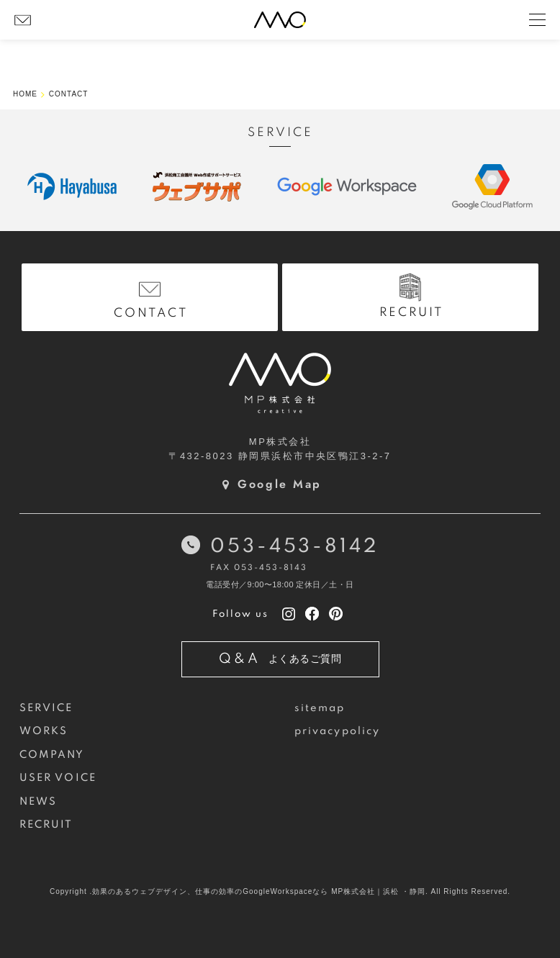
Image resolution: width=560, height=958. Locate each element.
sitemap (320, 708)
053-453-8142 (294, 547)
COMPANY (52, 755)
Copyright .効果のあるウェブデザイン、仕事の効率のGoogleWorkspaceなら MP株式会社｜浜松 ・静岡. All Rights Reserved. (280, 891)
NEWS (38, 802)
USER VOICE (58, 778)
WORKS (44, 731)
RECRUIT (46, 825)
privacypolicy (337, 731)
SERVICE (46, 708)
